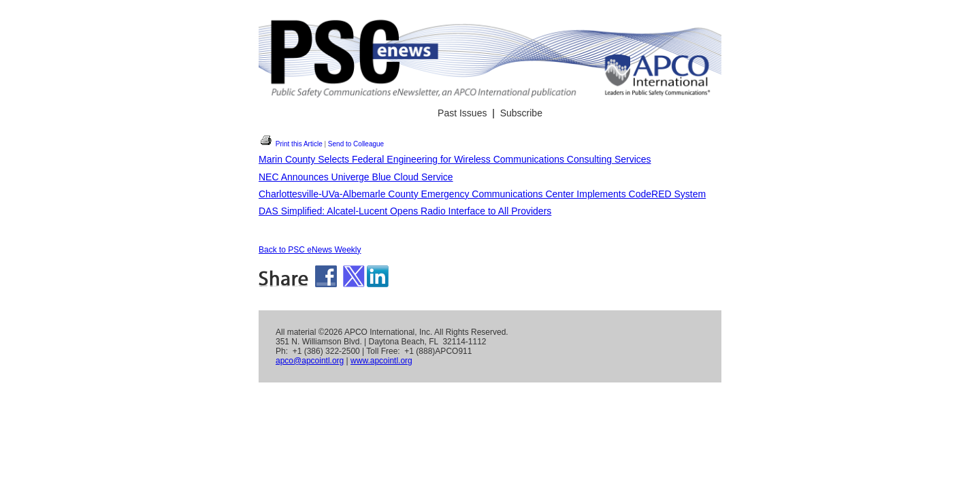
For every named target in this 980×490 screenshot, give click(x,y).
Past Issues (462, 113)
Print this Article (291, 144)
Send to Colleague (356, 144)
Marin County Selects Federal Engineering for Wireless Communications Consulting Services (455, 159)
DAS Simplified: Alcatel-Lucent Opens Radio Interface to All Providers (405, 211)
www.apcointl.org (381, 361)
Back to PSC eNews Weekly (310, 250)
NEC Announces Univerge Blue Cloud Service (356, 177)
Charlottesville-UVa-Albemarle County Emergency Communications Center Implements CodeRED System (482, 194)
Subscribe (521, 113)
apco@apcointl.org (310, 361)
